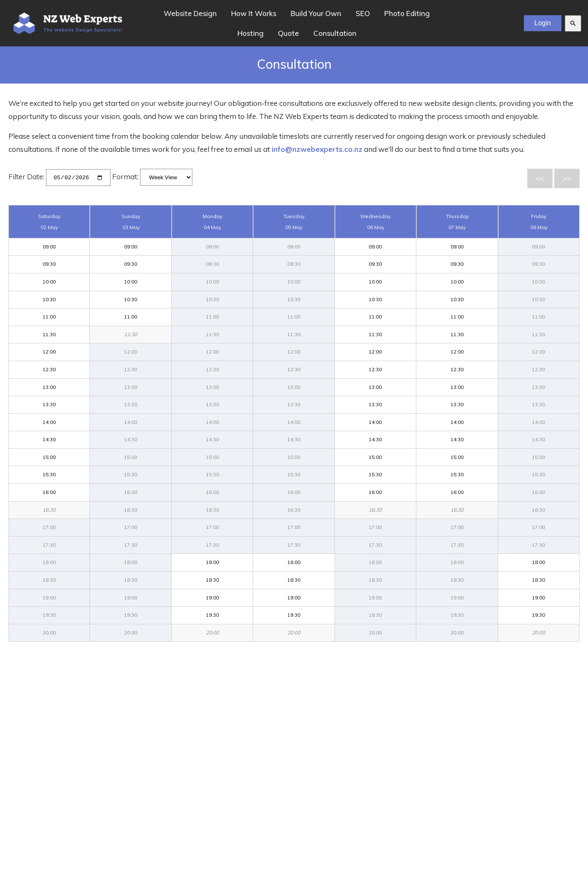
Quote (289, 33)
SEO (363, 13)
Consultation (335, 33)
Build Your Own (316, 13)
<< (540, 178)
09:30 (49, 264)
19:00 (212, 597)
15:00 (49, 457)
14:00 (49, 422)
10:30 (49, 299)
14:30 (49, 439)
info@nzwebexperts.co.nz (317, 149)
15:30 (49, 474)
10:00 (49, 281)
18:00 (212, 562)
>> (567, 178)
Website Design (190, 13)
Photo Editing (407, 13)
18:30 (212, 580)
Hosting (251, 33)
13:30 (49, 404)
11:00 (49, 317)
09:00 (49, 246)
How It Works (254, 13)
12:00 (49, 352)
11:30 (49, 334)
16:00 (49, 492)
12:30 (49, 369)
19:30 (212, 615)
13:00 (49, 387)
